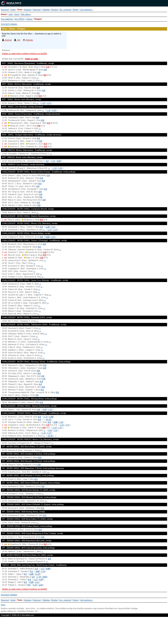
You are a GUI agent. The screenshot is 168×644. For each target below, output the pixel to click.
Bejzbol (55, 10)
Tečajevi (38, 19)
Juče (11, 14)
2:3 (30, 579)
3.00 (56, 422)
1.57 (45, 410)
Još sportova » (87, 10)
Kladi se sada (31, 59)
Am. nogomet (65, 10)
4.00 (54, 110)
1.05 (31, 574)
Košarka (28, 10)
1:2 (47, 161)
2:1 (46, 189)
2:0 (45, 70)
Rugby (76, 10)
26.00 (48, 419)
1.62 (53, 161)
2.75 (46, 417)
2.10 (55, 230)
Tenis (20, 10)
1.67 (50, 230)
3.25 (60, 168)
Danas (4, 14)
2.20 (59, 161)
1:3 (36, 569)
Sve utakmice (7, 19)
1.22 (55, 430)
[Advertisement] (84, 632)
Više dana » (26, 14)
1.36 (61, 422)
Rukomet (37, 10)
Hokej (13, 10)
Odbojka (46, 10)
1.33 (55, 168)
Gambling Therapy (26, 611)
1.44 (39, 577)
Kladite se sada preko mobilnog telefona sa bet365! (25, 54)
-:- (38, 78)
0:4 (29, 585)
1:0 (48, 67)
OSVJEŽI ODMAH (9, 24)
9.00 (48, 569)
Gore (3, 605)
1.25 (49, 110)
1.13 (40, 585)
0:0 (45, 75)
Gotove (29, 19)
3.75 (67, 425)
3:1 (32, 571)
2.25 (50, 410)
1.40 (51, 417)
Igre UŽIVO (19, 19)
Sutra (17, 14)
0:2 (38, 93)
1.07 (42, 569)
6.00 (35, 585)
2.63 (45, 577)
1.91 (43, 103)
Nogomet (5, 10)
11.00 (37, 574)
